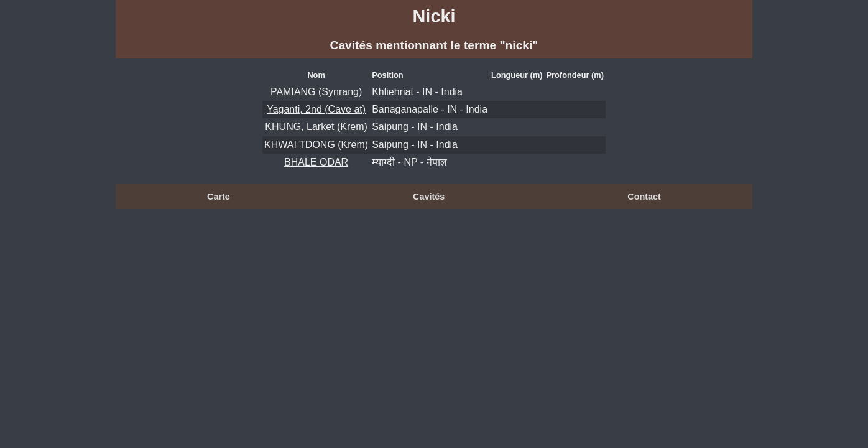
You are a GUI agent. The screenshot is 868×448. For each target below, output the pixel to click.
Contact (644, 197)
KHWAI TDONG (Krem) (316, 145)
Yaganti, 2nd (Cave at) (316, 109)
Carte (219, 197)
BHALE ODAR (316, 162)
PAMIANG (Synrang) (316, 92)
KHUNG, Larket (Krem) (316, 127)
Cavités (429, 197)
